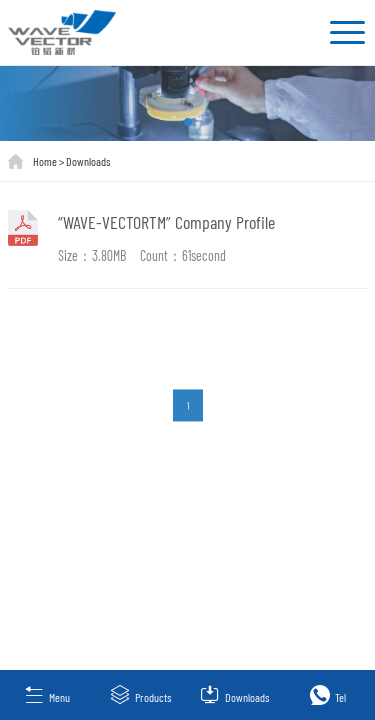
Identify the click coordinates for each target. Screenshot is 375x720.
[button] (188, 122)
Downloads (88, 161)
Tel (328, 694)
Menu (47, 694)
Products (140, 694)
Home (45, 161)
